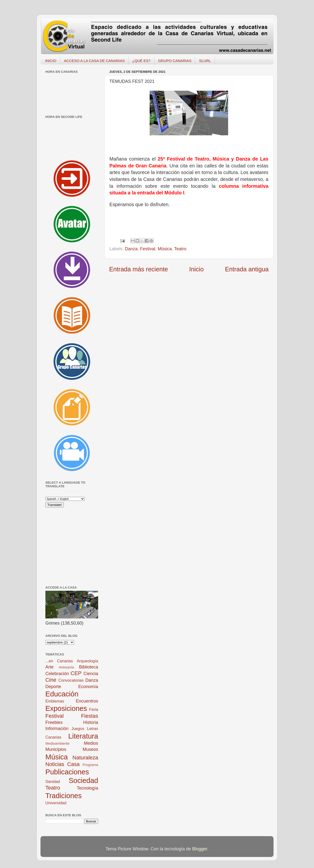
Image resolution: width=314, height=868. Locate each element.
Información (57, 729)
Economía (88, 687)
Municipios (56, 749)
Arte (49, 667)
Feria (94, 709)
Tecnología (87, 788)
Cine (51, 680)
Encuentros (87, 701)
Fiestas (90, 716)
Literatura (83, 736)
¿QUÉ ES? (141, 61)
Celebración (57, 674)
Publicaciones (67, 772)
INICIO (51, 61)
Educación (62, 694)
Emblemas (55, 701)
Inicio (196, 269)
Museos (90, 749)
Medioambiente (57, 743)
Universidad (56, 803)
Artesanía (66, 667)
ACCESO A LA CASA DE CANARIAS (94, 61)
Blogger (200, 849)
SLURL (205, 61)
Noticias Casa (63, 764)
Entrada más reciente (138, 269)
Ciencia (91, 674)
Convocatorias (71, 680)
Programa (90, 765)
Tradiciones (64, 796)
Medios (91, 743)
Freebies (54, 722)
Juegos (78, 729)
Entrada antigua (247, 269)
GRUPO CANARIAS (175, 61)
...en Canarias (59, 661)
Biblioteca (89, 667)
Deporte (53, 687)
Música (165, 249)
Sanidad (53, 781)
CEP (76, 673)
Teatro (180, 249)
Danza (131, 249)
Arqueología (87, 661)
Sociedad (83, 780)
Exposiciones (66, 708)
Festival (148, 249)
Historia (91, 722)
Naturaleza (85, 758)
